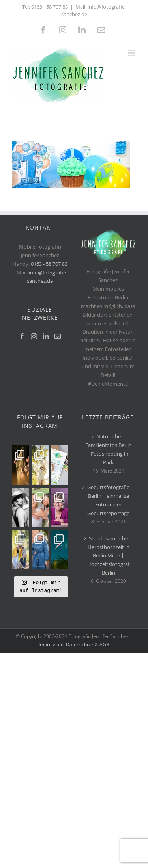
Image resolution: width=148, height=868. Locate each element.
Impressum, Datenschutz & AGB (74, 645)
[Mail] (58, 336)
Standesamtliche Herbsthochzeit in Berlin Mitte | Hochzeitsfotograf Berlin (108, 556)
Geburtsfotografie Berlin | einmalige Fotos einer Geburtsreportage (108, 500)
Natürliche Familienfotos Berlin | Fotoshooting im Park (109, 449)
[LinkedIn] (46, 336)
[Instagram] (34, 336)
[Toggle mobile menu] (132, 53)
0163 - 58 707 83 (50, 7)
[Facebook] (22, 336)
